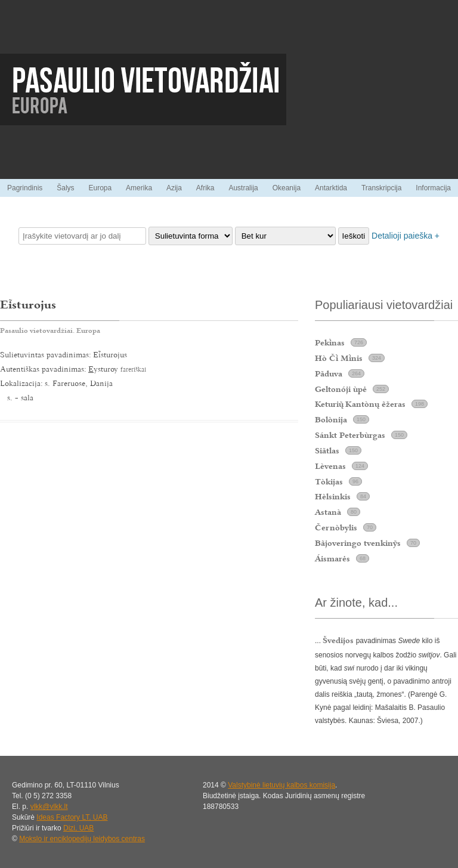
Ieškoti (354, 236)
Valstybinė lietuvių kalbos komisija (281, 785)
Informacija (433, 188)
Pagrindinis (25, 188)
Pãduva (329, 373)
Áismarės (332, 558)
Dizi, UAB (78, 828)
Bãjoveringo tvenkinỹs (358, 543)
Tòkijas (329, 481)
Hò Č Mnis (339, 358)
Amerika (139, 188)
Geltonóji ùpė (341, 389)
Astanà (328, 512)
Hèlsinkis (333, 496)
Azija (174, 188)
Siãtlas (327, 450)
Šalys (65, 188)
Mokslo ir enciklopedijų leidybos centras (82, 839)
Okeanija (287, 188)
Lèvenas (330, 466)
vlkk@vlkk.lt (49, 807)
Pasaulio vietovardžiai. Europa (50, 330)
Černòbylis (336, 527)
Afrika (205, 188)
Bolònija (331, 419)
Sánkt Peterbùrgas (350, 435)
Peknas (330, 342)
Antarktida (331, 188)
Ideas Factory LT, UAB (72, 817)
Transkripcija (382, 188)
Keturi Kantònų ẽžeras (360, 404)
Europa (100, 188)
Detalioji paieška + (406, 236)
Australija (243, 188)
